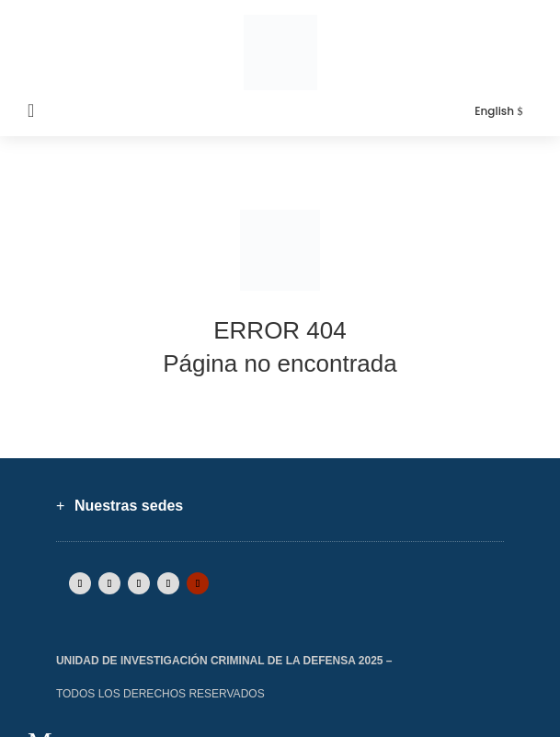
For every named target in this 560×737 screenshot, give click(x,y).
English (494, 111)
